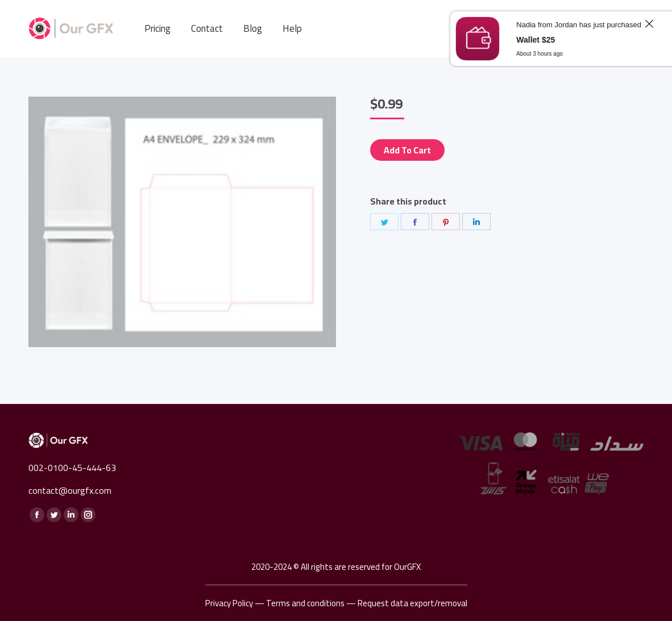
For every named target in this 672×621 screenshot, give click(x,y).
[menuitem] (157, 29)
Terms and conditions (305, 603)
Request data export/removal (412, 603)
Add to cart (407, 150)
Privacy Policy (229, 603)
